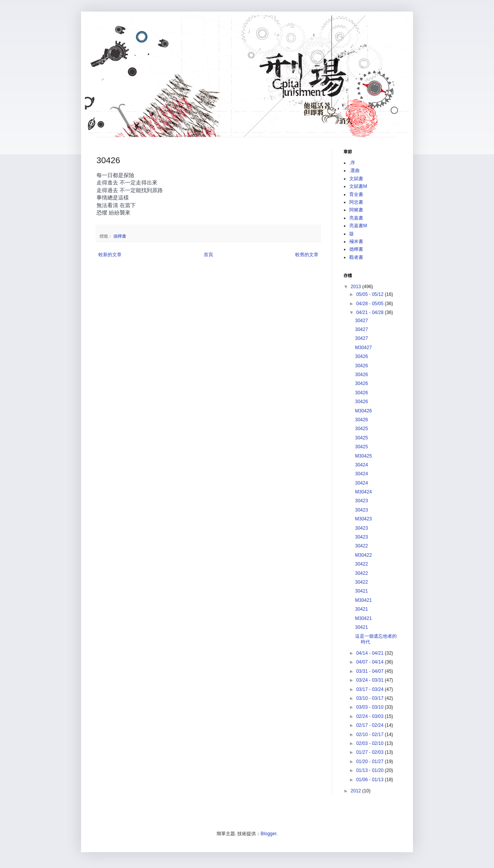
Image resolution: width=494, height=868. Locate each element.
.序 (352, 163)
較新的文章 (110, 255)
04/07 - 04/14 (370, 662)
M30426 (363, 411)
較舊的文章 (307, 255)
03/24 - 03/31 (370, 680)
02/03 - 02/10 (370, 743)
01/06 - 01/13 (370, 780)
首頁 (208, 255)
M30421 (363, 600)
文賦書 (356, 179)
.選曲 (354, 171)
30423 (361, 501)
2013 (357, 287)
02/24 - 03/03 (370, 716)
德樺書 (120, 236)
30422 (361, 546)
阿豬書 (356, 210)
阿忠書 (356, 202)
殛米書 (356, 241)
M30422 (363, 555)
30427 (361, 321)
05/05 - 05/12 (370, 294)
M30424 (363, 492)
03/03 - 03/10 (370, 707)
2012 (357, 791)
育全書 (356, 194)
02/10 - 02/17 (370, 735)
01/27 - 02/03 (370, 752)
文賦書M (358, 186)
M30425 (363, 456)
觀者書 (356, 257)
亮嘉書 (356, 218)
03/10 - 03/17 (370, 698)
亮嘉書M (358, 226)
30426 (361, 356)
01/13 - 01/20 (370, 770)
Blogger (268, 834)
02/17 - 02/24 (370, 725)
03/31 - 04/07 (370, 671)
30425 (361, 429)
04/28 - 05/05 (370, 304)
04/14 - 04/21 (370, 653)
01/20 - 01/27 (370, 762)
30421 (361, 591)
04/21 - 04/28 (370, 312)
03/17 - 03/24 (370, 689)
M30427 (363, 348)
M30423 (363, 519)
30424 (361, 465)
